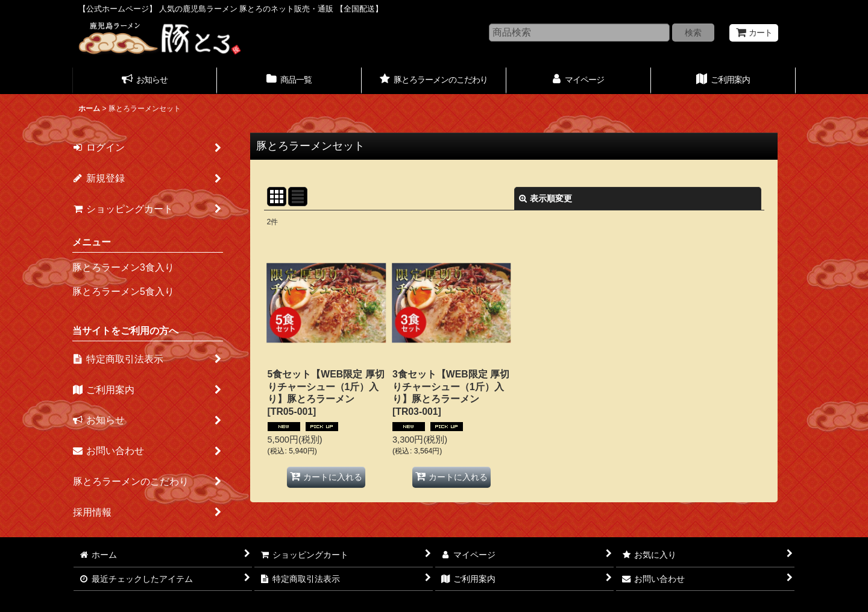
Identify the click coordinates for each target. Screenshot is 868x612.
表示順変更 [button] (546, 198)
